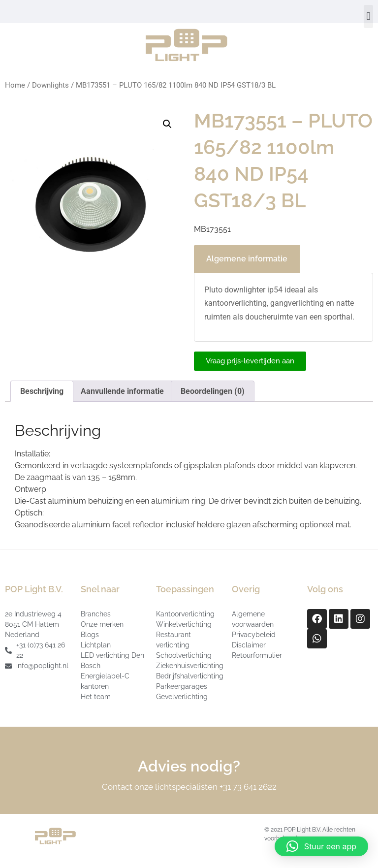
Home (15, 85)
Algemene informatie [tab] (247, 259)
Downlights (50, 85)
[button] (368, 16)
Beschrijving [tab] (42, 391)
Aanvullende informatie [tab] (122, 391)
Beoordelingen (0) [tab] (213, 391)
